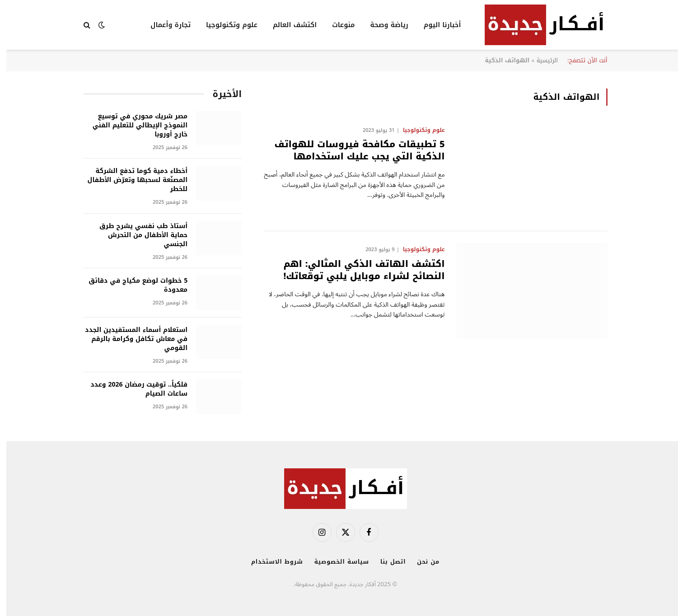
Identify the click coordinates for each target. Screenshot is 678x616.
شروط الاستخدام (271, 562)
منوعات (337, 25)
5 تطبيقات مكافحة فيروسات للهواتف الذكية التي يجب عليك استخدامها (353, 150)
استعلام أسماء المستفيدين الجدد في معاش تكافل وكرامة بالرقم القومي (130, 339)
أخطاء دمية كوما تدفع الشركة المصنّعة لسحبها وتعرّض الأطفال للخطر (131, 180)
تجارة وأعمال (164, 25)
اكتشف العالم (288, 25)
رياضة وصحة (383, 25)
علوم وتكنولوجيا (225, 25)
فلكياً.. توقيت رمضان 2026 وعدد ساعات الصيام (133, 389)
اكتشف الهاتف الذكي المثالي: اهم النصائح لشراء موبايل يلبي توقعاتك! (358, 270)
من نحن (422, 562)
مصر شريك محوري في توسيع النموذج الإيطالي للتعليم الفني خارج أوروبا (134, 126)
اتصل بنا (387, 562)
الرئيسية (541, 60)
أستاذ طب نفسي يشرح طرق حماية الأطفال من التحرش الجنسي (137, 235)
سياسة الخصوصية (335, 562)
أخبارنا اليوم (436, 25)
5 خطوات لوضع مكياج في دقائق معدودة (132, 285)
